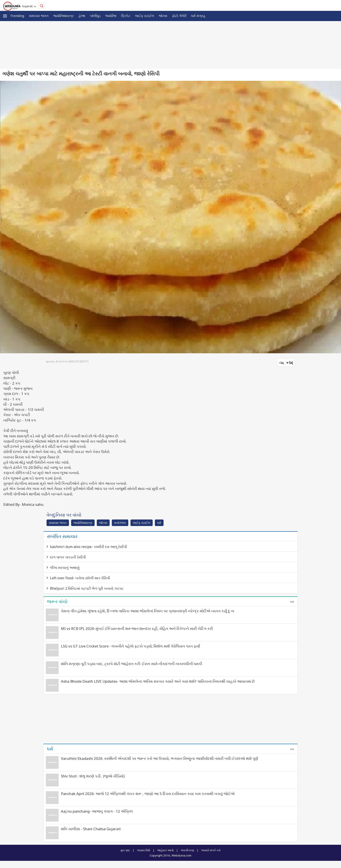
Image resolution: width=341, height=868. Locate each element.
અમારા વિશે (144, 850)
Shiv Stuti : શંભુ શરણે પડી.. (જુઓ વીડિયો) (93, 776)
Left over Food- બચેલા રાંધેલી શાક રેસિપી (80, 578)
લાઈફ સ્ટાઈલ (145, 16)
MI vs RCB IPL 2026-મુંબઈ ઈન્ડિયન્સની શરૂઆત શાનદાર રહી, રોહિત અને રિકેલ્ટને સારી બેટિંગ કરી (137, 628)
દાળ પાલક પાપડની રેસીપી (68, 557)
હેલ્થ (82, 16)
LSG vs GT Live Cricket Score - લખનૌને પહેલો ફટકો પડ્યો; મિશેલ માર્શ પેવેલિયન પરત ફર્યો (130, 646)
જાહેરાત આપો (165, 850)
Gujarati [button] (28, 6)
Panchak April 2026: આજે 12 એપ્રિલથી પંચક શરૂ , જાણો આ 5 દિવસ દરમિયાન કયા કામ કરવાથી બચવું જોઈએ (148, 794)
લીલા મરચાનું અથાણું (65, 568)
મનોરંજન (120, 523)
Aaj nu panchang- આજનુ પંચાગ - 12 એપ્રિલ (97, 811)
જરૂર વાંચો (57, 601)
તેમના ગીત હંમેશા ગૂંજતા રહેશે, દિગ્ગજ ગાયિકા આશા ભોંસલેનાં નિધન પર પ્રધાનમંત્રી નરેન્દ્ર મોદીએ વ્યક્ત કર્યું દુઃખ (148, 611)
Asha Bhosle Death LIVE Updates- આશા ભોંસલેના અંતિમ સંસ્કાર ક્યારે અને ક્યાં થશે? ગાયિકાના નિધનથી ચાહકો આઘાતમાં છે (158, 681)
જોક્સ (163, 16)
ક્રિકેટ (126, 16)
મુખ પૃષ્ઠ (125, 850)
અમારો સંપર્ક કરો (211, 850)
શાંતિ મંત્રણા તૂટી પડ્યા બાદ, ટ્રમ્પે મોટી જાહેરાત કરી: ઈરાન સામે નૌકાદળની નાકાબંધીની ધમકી (132, 664)
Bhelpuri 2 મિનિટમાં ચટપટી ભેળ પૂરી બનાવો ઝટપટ (87, 588)
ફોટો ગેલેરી (179, 16)
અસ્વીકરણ (187, 850)
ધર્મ (159, 523)
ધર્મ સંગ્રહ (198, 16)
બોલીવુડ (95, 16)
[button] (5, 16)
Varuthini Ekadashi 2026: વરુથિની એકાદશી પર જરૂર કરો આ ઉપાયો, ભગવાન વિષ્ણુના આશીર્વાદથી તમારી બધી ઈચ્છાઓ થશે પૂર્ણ (160, 758)
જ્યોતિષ (111, 16)
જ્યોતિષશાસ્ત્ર (64, 16)
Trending (17, 16)
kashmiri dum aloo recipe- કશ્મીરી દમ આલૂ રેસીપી (89, 547)
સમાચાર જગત (39, 16)
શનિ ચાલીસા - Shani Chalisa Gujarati (91, 829)
